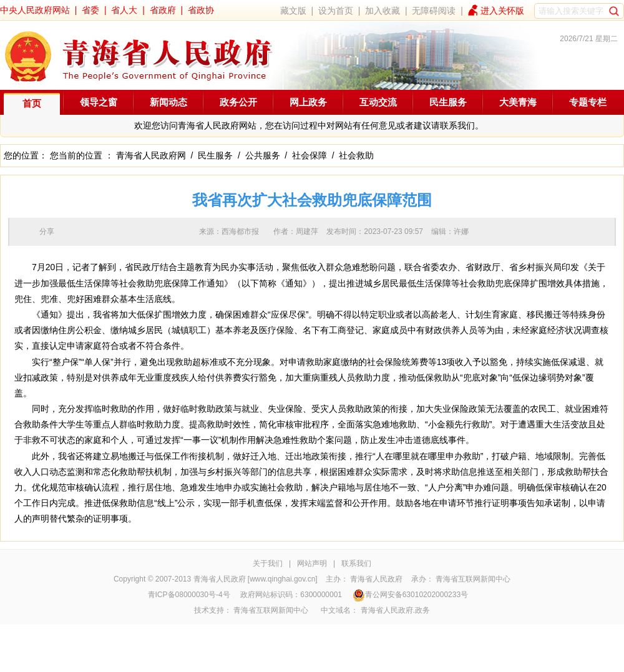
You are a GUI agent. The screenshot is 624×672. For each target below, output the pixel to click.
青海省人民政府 (376, 579)
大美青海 (518, 102)
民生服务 (448, 102)
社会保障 (310, 155)
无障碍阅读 (434, 11)
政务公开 (238, 102)
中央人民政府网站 (35, 10)
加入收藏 (383, 11)
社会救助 (356, 155)
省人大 (124, 10)
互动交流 (378, 102)
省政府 (163, 10)
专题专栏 (588, 102)
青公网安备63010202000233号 (410, 595)
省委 (90, 10)
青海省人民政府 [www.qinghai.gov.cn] (256, 579)
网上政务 (308, 102)
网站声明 (312, 563)
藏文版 (293, 11)
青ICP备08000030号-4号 (189, 595)
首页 (32, 103)
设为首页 (336, 11)
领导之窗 (99, 102)
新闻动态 (168, 102)
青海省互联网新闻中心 (473, 579)
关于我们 (268, 563)
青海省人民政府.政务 (395, 610)
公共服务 (263, 155)
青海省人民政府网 (151, 155)
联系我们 (356, 563)
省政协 (201, 10)
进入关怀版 (502, 11)
